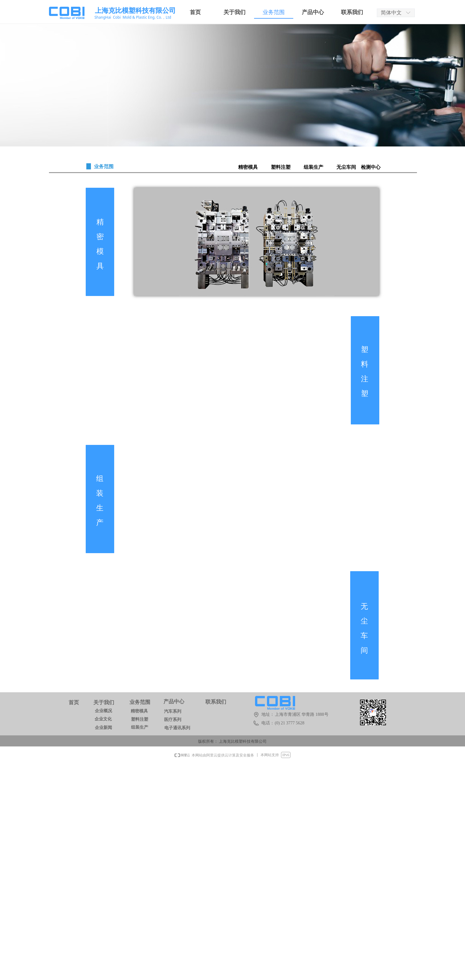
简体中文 (391, 13)
